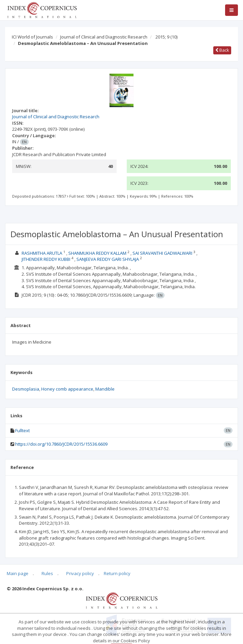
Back (222, 50)
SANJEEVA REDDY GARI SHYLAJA (108, 259)
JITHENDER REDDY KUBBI (46, 259)
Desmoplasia (26, 389)
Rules (47, 573)
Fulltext (22, 430)
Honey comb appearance (67, 389)
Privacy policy (80, 573)
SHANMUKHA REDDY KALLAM (97, 253)
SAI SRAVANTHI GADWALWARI (162, 253)
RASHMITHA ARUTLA (42, 253)
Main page (18, 573)
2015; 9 (166, 37)
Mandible (105, 389)
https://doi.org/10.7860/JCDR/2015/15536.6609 (61, 444)
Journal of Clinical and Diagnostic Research (104, 37)
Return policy (117, 573)
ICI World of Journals (32, 37)
